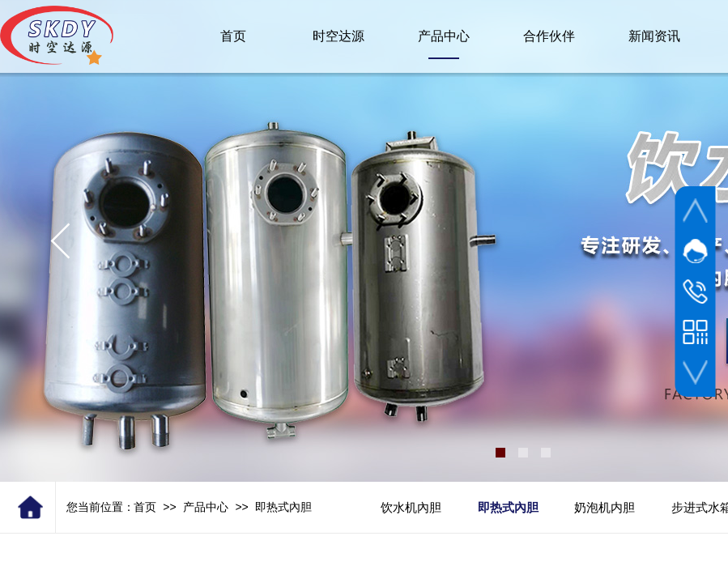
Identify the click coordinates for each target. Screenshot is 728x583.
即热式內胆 (283, 507)
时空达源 (338, 36)
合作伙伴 (549, 36)
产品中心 (206, 507)
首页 (145, 507)
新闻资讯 (654, 36)
